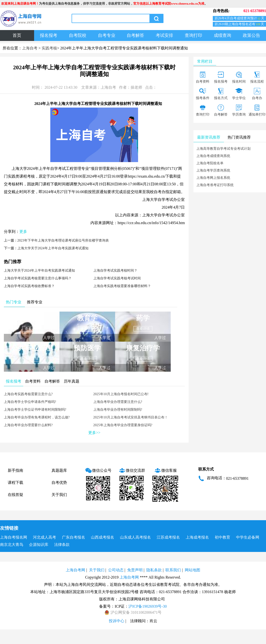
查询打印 (193, 35)
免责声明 (135, 570)
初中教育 (222, 537)
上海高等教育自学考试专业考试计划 (223, 149)
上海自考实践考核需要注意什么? (28, 394)
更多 (23, 232)
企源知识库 (39, 545)
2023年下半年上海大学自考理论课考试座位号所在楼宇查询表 (63, 240)
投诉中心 (117, 621)
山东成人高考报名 (135, 537)
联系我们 (173, 570)
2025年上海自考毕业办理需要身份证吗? (123, 425)
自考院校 (78, 35)
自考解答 (135, 35)
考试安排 (164, 35)
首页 (17, 35)
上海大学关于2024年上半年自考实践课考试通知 (53, 248)
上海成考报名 (197, 537)
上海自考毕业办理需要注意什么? (118, 402)
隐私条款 (154, 570)
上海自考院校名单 (210, 163)
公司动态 (116, 570)
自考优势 (59, 483)
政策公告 (251, 35)
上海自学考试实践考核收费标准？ (29, 286)
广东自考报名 (74, 537)
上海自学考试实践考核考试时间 (117, 278)
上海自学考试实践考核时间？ (115, 271)
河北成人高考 (44, 537)
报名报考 (49, 35)
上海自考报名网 (14, 537)
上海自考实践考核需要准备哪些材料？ (122, 286)
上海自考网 (75, 570)
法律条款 (62, 545)
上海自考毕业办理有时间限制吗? (118, 410)
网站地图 (192, 570)
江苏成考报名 (168, 537)
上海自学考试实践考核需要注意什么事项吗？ (38, 278)
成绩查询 (222, 35)
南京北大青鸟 (12, 545)
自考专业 (107, 35)
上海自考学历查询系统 (213, 170)
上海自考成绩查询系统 (213, 156)
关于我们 (59, 495)
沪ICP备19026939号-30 (148, 606)
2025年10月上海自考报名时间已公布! (121, 394)
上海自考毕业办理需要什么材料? (28, 425)
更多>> (94, 433)
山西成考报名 (103, 537)
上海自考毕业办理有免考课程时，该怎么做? (37, 417)
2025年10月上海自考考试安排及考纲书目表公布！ (131, 417)
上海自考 (30, 48)
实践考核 (49, 48)
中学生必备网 (248, 537)
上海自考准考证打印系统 (215, 185)
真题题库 (59, 470)
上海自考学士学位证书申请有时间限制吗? (35, 410)
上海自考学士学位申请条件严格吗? (30, 402)
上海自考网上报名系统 (213, 178)
